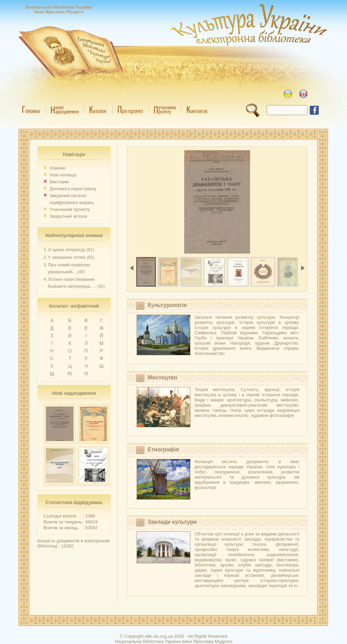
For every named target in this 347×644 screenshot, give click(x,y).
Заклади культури (172, 522)
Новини (57, 168)
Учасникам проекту (70, 209)
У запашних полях (67, 257)
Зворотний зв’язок (68, 216)
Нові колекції (63, 175)
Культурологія (167, 305)
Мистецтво (162, 377)
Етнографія (163, 449)
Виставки (59, 182)
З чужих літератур (67, 250)
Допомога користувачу (73, 189)
